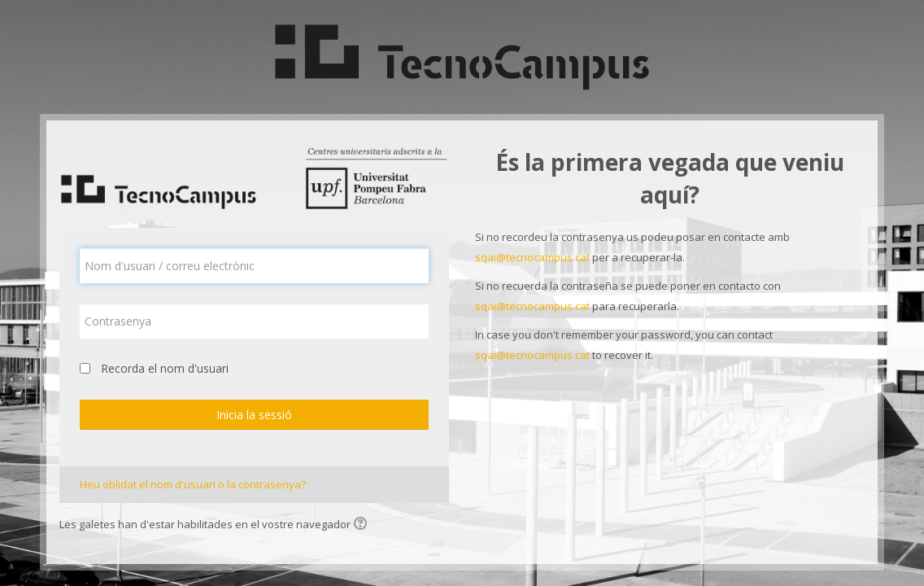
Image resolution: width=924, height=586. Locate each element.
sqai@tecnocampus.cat (532, 257)
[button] (363, 525)
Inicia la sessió (254, 415)
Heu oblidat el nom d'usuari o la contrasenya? (193, 484)
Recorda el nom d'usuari (165, 368)
